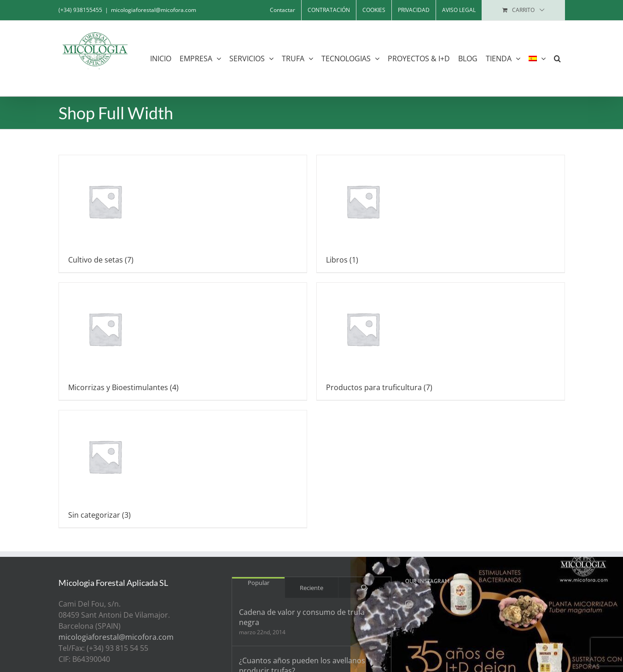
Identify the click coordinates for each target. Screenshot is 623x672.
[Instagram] (409, 604)
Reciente (311, 588)
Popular (259, 583)
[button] (557, 58)
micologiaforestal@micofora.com (154, 10)
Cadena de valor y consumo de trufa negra (302, 617)
